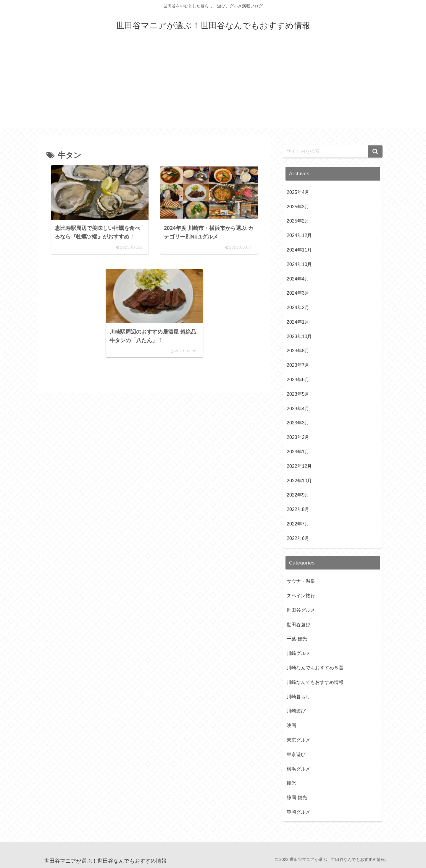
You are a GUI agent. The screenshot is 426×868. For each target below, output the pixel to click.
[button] (375, 151)
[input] (333, 151)
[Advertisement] (213, 86)
